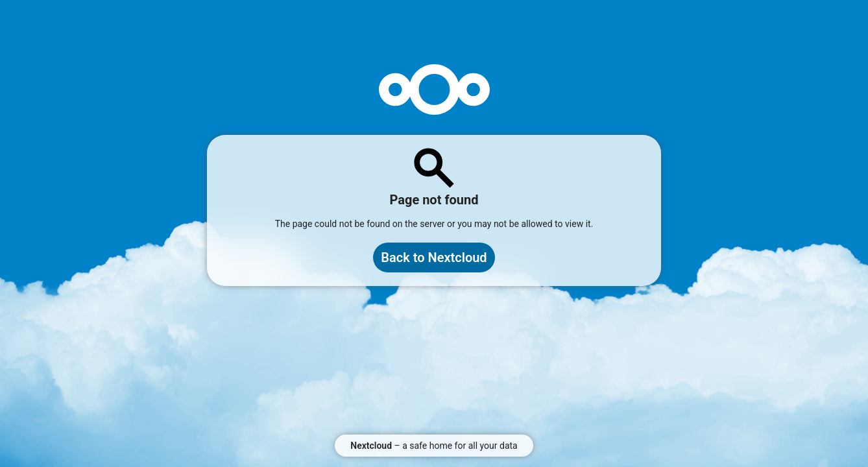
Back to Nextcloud (434, 257)
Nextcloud (371, 446)
